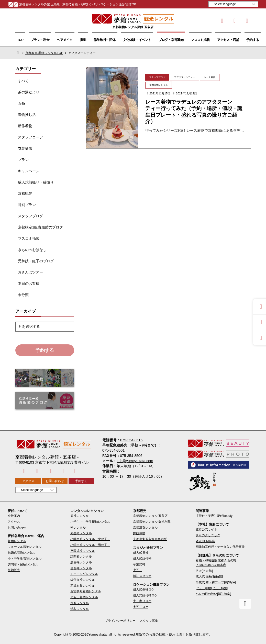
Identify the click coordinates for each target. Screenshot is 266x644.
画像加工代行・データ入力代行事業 (220, 547)
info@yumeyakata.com (135, 461)
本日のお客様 (29, 283)
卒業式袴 (139, 564)
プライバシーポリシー (120, 621)
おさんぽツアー (30, 272)
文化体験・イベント (137, 40)
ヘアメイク (65, 40)
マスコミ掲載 (200, 40)
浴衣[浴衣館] (204, 571)
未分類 (23, 295)
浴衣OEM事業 (205, 541)
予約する (253, 40)
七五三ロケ (141, 607)
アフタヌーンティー (185, 77)
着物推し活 (27, 115)
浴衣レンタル (80, 609)
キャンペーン (29, 171)
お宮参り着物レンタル (86, 591)
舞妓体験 (139, 533)
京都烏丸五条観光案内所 (150, 539)
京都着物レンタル (159, 85)
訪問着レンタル (81, 556)
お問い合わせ (55, 481)
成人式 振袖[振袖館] (209, 576)
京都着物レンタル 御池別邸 (152, 522)
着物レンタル (17, 541)
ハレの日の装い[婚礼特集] (213, 594)
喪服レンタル (80, 603)
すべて (23, 81)
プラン (23, 160)
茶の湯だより (29, 92)
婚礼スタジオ (142, 576)
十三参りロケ (142, 601)
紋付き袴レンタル (83, 580)
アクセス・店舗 (228, 40)
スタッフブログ (30, 216)
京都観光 (25, 193)
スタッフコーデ (30, 137)
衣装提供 (25, 148)
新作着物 (25, 126)
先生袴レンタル (81, 533)
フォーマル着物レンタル (25, 547)
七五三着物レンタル (84, 597)
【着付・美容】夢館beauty (214, 516)
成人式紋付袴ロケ (145, 595)
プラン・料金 (40, 40)
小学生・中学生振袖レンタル (90, 522)
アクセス (28, 481)
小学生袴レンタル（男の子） (90, 545)
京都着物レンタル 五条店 (150, 516)
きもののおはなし (32, 250)
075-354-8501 (113, 450)
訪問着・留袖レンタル (23, 564)
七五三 (138, 570)
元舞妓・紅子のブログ (36, 261)
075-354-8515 (131, 440)
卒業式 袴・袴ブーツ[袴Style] (216, 582)
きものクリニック (208, 535)
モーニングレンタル (84, 574)
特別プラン (27, 205)
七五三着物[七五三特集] (212, 588)
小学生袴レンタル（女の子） (90, 539)
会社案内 (14, 516)
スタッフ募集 (149, 621)
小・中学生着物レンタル (25, 559)
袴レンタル (78, 528)
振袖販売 (14, 570)
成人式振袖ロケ (144, 590)
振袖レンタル (80, 516)
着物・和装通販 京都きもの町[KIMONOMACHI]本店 (216, 563)
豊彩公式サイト (206, 529)
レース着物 (210, 77)
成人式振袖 (141, 553)
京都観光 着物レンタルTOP (44, 53)
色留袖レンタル (81, 568)
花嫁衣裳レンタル (83, 586)
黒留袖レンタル (81, 562)
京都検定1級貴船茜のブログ (40, 227)
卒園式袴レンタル (83, 551)
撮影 (83, 40)
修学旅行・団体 (105, 40)
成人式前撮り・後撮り (36, 182)
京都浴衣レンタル (145, 528)
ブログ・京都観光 (171, 40)
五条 (21, 103)
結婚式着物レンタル (21, 553)
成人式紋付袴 (142, 559)
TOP (20, 40)
